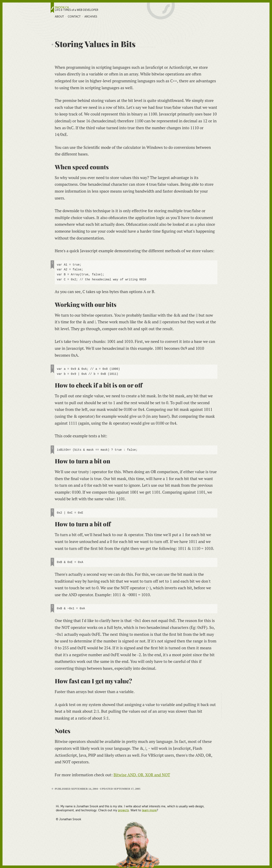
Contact (74, 17)
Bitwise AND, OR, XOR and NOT (142, 775)
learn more (149, 810)
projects (123, 810)
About (59, 17)
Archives (91, 17)
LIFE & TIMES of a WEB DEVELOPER (76, 10)
